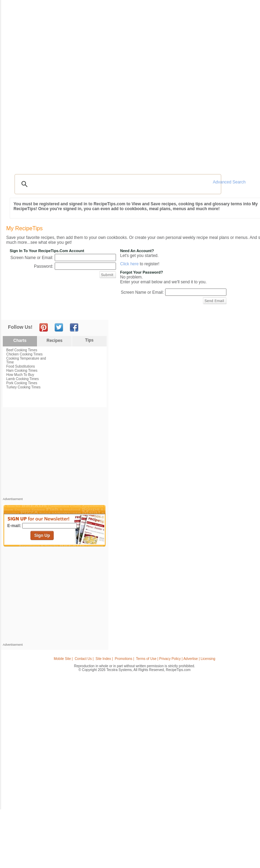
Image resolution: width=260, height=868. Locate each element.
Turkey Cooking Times (23, 387)
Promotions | (124, 659)
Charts (20, 341)
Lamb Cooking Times (23, 379)
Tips (89, 340)
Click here (129, 264)
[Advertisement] (55, 454)
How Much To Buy (20, 375)
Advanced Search (229, 182)
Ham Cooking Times (22, 371)
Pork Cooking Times (22, 383)
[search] (117, 184)
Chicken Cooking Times (24, 354)
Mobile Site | (63, 659)
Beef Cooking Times (22, 350)
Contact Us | (84, 659)
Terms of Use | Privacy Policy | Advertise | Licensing (176, 659)
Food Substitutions (21, 366)
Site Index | (104, 659)
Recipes (54, 341)
